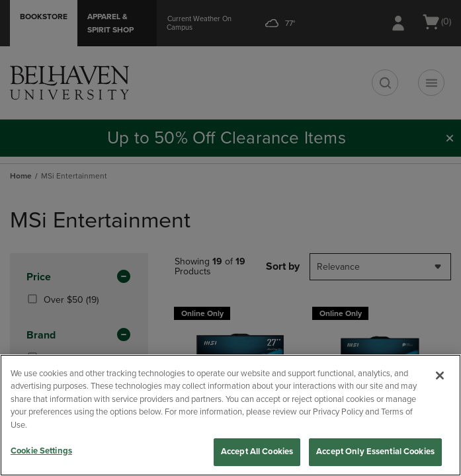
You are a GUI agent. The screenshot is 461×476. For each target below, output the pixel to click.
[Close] (440, 376)
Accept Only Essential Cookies (375, 452)
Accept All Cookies (257, 452)
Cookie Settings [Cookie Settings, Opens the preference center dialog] (41, 451)
